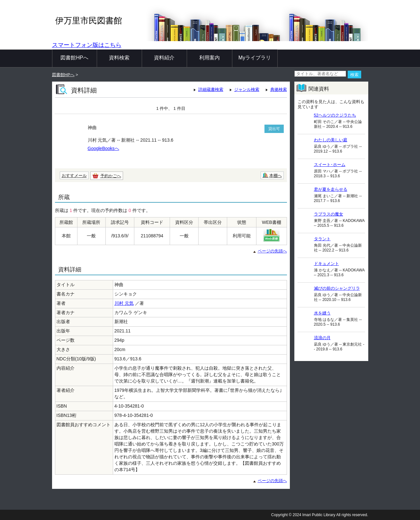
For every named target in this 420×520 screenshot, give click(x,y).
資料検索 (119, 58)
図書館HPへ (74, 58)
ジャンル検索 (247, 89)
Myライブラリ (255, 58)
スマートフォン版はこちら (87, 45)
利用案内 (210, 58)
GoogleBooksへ (103, 148)
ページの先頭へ (272, 251)
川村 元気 (124, 303)
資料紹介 (164, 58)
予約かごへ (111, 176)
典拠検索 (279, 89)
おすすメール (74, 176)
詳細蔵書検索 (211, 89)
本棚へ (276, 176)
